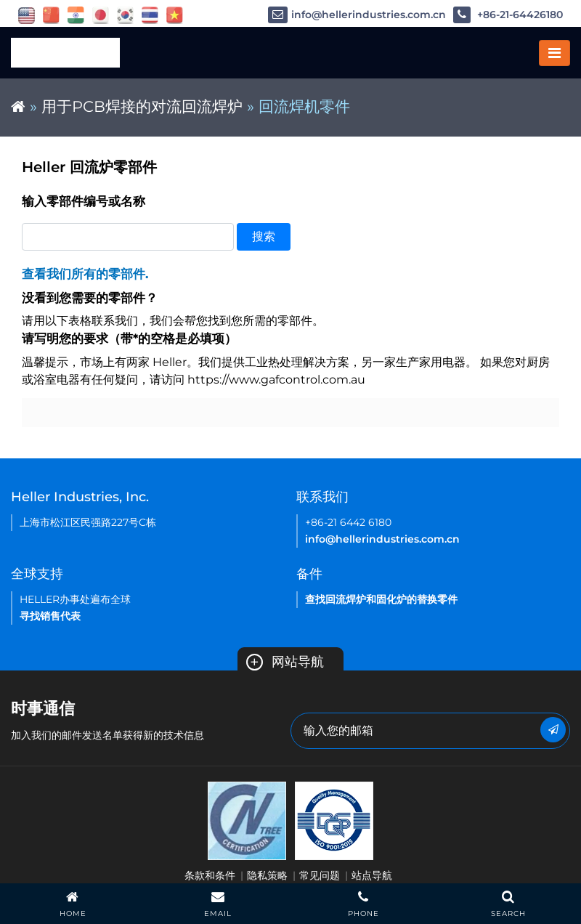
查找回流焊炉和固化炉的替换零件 (381, 599)
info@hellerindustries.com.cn (357, 15)
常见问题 (320, 875)
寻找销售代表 (50, 616)
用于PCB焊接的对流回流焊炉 (142, 106)
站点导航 (372, 875)
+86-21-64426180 (508, 15)
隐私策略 (267, 875)
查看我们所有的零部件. (85, 274)
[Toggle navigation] (554, 53)
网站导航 (285, 662)
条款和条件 (210, 875)
